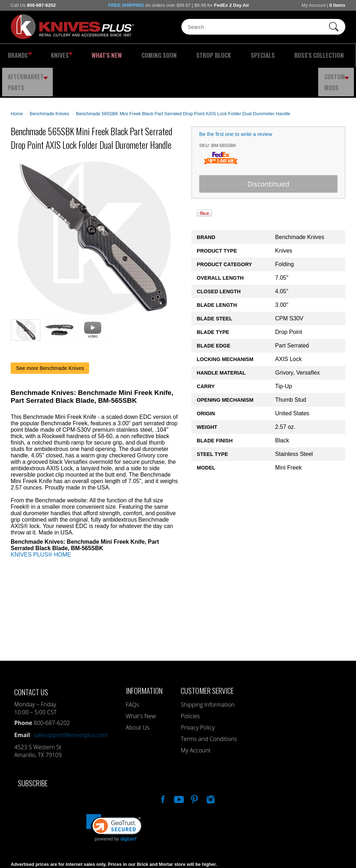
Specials (201, 55)
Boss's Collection (243, 55)
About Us (138, 696)
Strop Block (164, 55)
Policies (190, 685)
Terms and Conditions (209, 708)
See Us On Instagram (210, 767)
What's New (85, 55)
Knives (51, 55)
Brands (17, 55)
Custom (338, 55)
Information (144, 659)
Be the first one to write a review (236, 103)
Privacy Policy (198, 696)
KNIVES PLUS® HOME (41, 524)
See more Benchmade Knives (50, 337)
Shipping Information (208, 674)
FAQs (132, 674)
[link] (114, 797)
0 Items (337, 5)
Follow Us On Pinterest (194, 767)
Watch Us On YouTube (178, 767)
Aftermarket (296, 55)
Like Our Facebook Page (162, 767)
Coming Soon (124, 55)
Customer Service (207, 659)
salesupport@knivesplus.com (71, 704)
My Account (313, 5)
